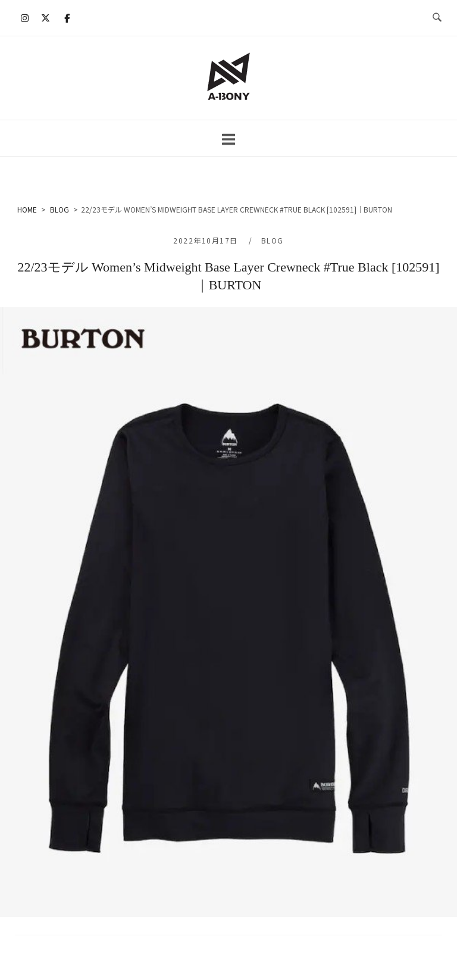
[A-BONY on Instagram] (25, 18)
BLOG (273, 240)
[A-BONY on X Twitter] (46, 18)
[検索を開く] (437, 18)
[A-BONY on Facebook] (67, 18)
